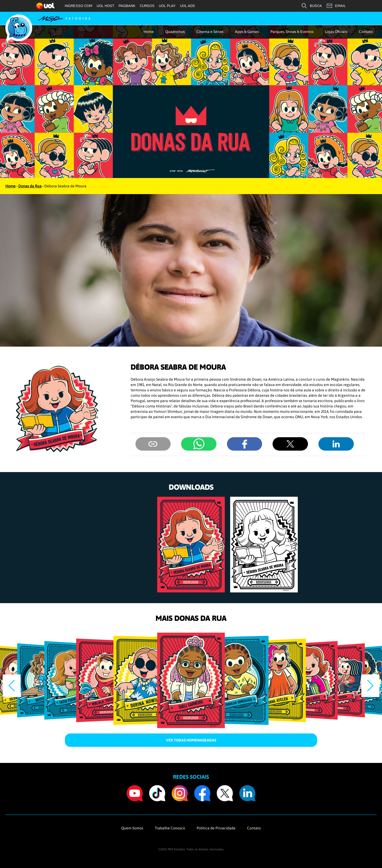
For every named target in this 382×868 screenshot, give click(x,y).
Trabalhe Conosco (170, 828)
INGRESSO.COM (78, 6)
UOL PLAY (167, 6)
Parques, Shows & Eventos (292, 32)
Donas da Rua (30, 186)
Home (149, 32)
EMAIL (336, 6)
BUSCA (311, 6)
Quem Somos (132, 828)
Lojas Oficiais (336, 32)
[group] (191, 544)
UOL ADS (188, 6)
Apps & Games (247, 32)
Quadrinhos (175, 32)
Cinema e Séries (210, 32)
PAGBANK (127, 6)
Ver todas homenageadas (191, 740)
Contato (366, 32)
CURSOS (147, 6)
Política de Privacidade (216, 828)
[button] (370, 686)
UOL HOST (105, 6)
